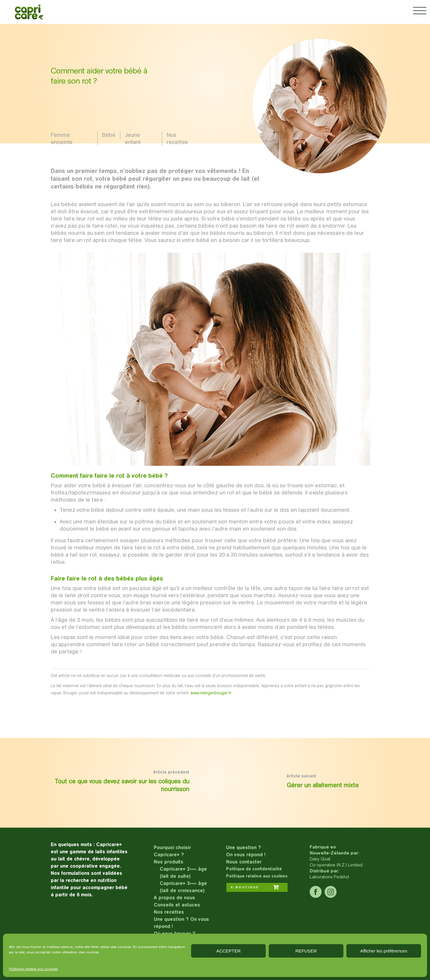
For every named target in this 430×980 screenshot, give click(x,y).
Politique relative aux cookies (33, 969)
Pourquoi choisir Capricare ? (172, 851)
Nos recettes (177, 138)
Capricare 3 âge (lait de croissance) (183, 887)
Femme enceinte (62, 138)
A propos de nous (174, 898)
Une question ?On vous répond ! (246, 851)
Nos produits (169, 862)
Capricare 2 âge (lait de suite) (183, 873)
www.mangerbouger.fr (211, 693)
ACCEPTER (228, 951)
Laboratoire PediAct (329, 877)
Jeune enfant (133, 138)
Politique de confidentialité (254, 869)
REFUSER (306, 951)
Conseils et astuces (177, 905)
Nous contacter (244, 862)
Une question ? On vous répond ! (181, 923)
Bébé (109, 135)
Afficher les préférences (384, 951)
